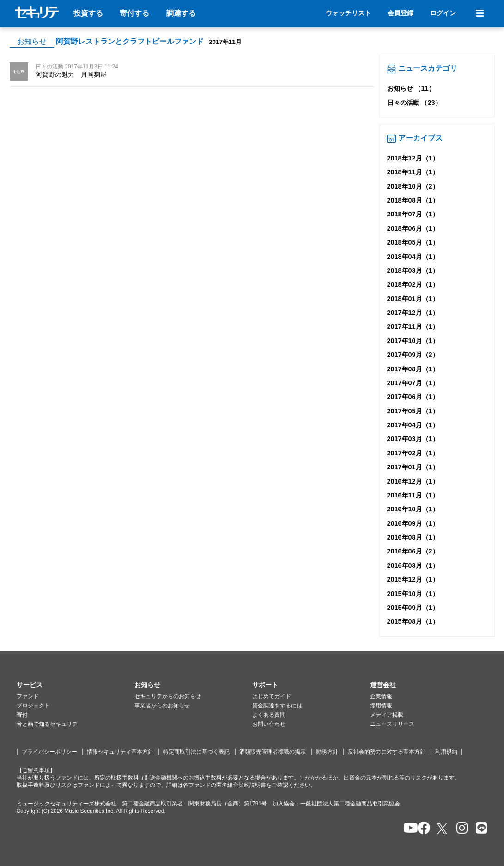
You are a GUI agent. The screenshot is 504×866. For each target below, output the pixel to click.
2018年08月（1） (413, 200)
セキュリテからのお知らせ (168, 696)
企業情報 (381, 696)
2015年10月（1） (413, 594)
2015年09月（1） (413, 608)
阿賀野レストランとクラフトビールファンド (130, 41)
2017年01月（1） (413, 467)
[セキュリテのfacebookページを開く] (421, 829)
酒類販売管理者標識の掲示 (273, 752)
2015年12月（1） (413, 579)
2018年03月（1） (413, 270)
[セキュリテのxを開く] (443, 829)
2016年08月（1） (413, 537)
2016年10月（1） (413, 509)
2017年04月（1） (413, 425)
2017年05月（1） (413, 411)
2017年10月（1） (413, 341)
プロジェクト (33, 706)
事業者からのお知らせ (162, 706)
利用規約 (446, 752)
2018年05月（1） (413, 242)
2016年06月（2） (413, 551)
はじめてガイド (272, 696)
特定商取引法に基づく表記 (196, 752)
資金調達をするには (277, 706)
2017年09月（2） (413, 355)
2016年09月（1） (413, 523)
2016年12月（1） (413, 481)
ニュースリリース (392, 724)
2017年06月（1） (413, 397)
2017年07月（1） (413, 383)
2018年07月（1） (413, 214)
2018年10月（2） (413, 186)
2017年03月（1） (413, 439)
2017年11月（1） (413, 326)
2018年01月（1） (413, 299)
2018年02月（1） (413, 284)
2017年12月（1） (413, 313)
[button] (76, 685)
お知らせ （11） (411, 88)
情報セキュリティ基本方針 (120, 752)
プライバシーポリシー (49, 752)
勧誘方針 (327, 752)
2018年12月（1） (413, 158)
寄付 (22, 715)
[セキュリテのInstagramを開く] (460, 829)
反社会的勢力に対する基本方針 (387, 752)
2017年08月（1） (413, 369)
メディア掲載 (387, 715)
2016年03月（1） (413, 565)
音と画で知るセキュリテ (47, 724)
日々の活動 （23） (414, 103)
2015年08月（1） (413, 621)
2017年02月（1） (413, 453)
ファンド (28, 696)
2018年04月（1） (413, 257)
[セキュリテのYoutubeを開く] (407, 829)
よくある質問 (269, 715)
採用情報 (381, 706)
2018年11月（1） (413, 172)
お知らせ (32, 41)
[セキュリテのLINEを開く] (479, 829)
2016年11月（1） (413, 495)
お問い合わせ (269, 724)
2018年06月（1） (413, 228)
